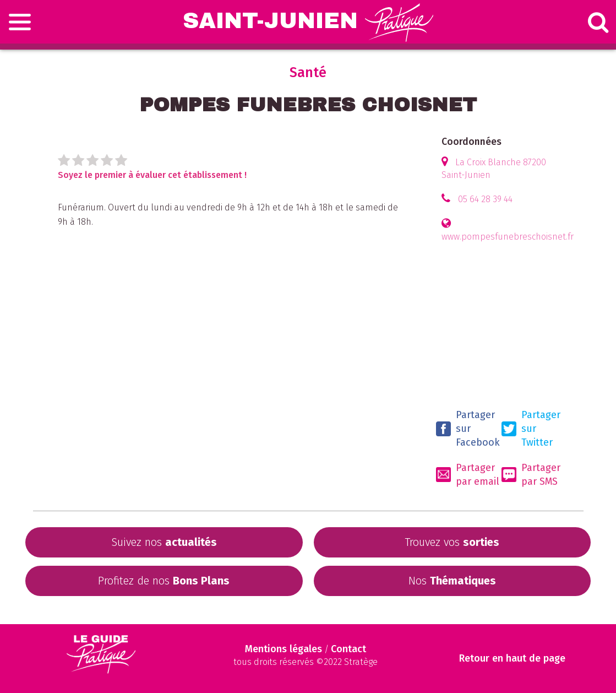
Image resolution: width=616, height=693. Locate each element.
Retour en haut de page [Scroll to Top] (512, 659)
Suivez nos (164, 542)
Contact (348, 649)
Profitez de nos (164, 581)
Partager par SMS (531, 475)
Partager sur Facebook (468, 429)
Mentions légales (284, 649)
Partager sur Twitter (531, 429)
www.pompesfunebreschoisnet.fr (508, 237)
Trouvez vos (452, 542)
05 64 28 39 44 (485, 199)
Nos (452, 581)
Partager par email (468, 475)
